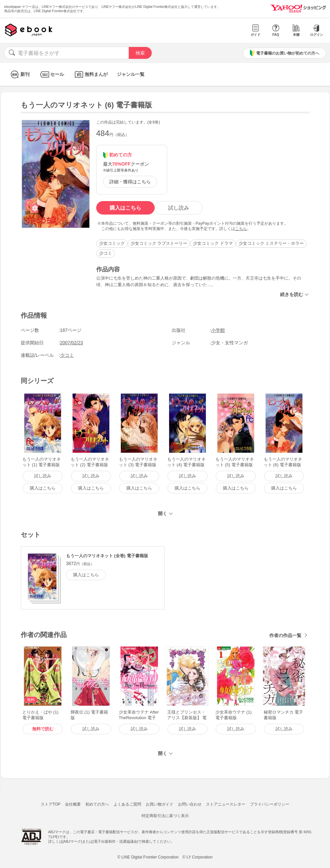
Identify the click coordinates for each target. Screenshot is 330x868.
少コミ (106, 253)
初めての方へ (97, 804)
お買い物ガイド (160, 804)
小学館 (218, 330)
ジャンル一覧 (131, 74)
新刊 (19, 74)
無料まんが (90, 74)
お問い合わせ (190, 804)
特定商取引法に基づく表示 (165, 816)
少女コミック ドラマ (213, 243)
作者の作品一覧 (285, 635)
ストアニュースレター (226, 804)
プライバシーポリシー (270, 804)
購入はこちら (125, 208)
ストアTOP (51, 804)
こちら (241, 229)
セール (51, 74)
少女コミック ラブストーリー (159, 243)
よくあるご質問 (127, 804)
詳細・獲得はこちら (130, 182)
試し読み (179, 208)
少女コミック (112, 243)
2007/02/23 (72, 343)
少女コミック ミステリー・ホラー (271, 243)
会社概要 (73, 804)
